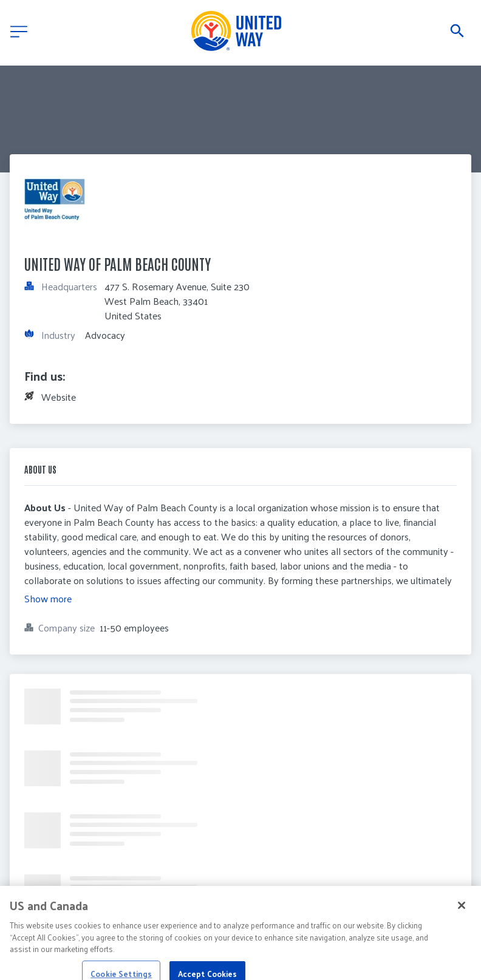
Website (59, 397)
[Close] (462, 912)
